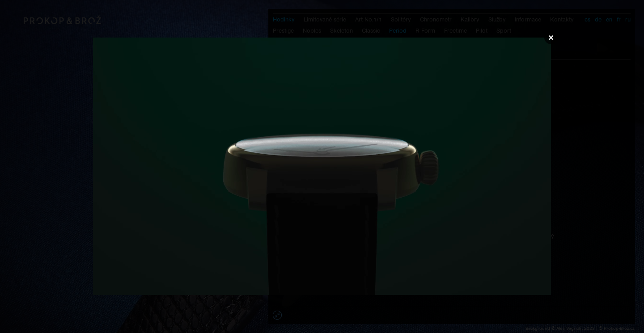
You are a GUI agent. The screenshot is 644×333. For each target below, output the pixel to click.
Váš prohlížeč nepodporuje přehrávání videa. (322, 166)
